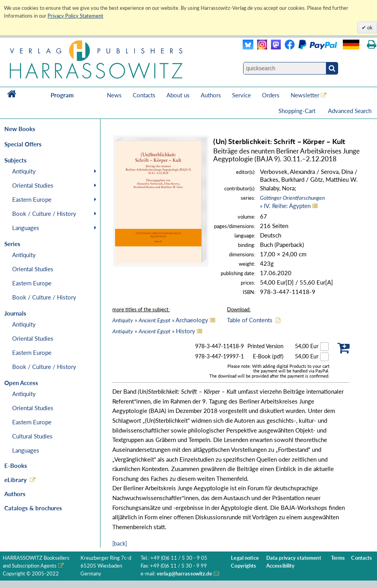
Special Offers (23, 144)
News (114, 95)
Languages (26, 228)
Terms (338, 558)
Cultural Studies (32, 436)
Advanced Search (350, 111)
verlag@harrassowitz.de (184, 574)
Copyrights (243, 566)
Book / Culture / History (44, 214)
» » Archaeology (160, 320)
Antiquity (24, 171)
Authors (211, 95)
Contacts (144, 95)
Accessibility (281, 566)
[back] (120, 543)
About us (178, 95)
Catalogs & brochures (33, 508)
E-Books (16, 466)
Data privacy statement (294, 558)
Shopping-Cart (298, 111)
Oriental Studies (33, 185)
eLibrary (16, 480)
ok (369, 27)
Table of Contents (250, 320)
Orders (271, 95)
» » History (154, 331)
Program (62, 95)
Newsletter (305, 95)
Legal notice (245, 558)
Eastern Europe (32, 199)
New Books (20, 129)
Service (242, 95)
